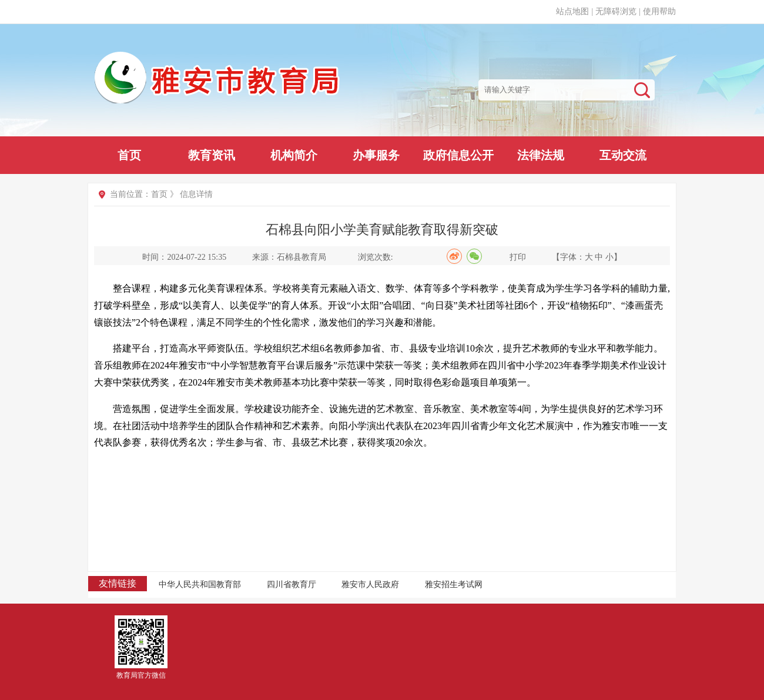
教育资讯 (212, 155)
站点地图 (572, 11)
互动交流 (623, 155)
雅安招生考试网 (454, 585)
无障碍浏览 (616, 11)
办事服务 (376, 155)
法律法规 (541, 155)
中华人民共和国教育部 (200, 585)
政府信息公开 (458, 155)
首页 (129, 155)
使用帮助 (659, 11)
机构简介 (294, 155)
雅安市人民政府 (370, 585)
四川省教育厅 (291, 585)
